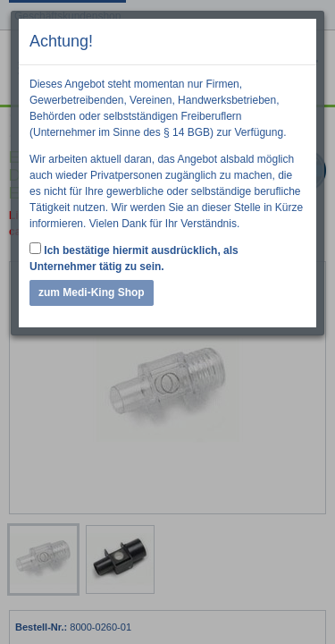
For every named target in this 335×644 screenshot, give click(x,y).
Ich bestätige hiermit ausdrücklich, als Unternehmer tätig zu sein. (134, 258)
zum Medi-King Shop (92, 292)
